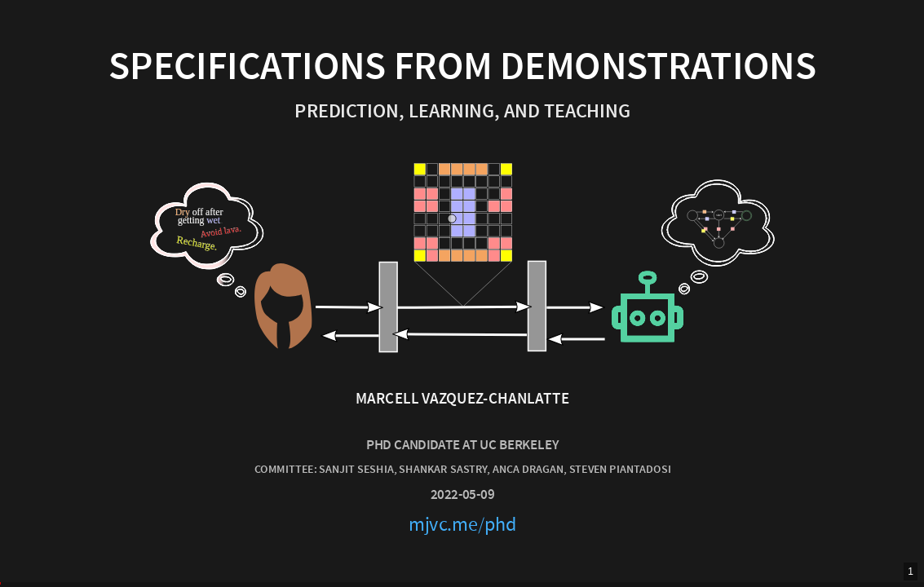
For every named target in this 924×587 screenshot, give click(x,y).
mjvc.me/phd (462, 525)
